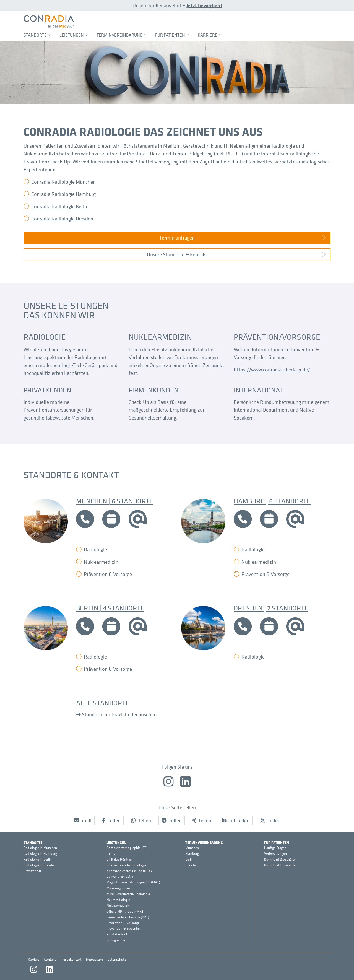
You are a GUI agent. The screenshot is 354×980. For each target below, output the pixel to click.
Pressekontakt (71, 959)
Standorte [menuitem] (37, 35)
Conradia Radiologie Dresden (62, 219)
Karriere (34, 959)
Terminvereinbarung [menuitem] (122, 35)
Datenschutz (117, 959)
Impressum (94, 959)
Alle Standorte (103, 703)
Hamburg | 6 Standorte (272, 501)
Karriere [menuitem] (210, 35)
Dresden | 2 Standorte (271, 608)
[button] (83, 821)
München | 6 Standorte (115, 501)
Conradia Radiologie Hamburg (63, 194)
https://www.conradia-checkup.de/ (272, 370)
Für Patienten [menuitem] (172, 35)
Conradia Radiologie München (63, 182)
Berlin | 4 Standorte (110, 608)
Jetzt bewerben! (204, 5)
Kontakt (50, 959)
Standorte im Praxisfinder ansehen (119, 714)
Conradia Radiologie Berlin (60, 206)
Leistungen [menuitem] (74, 35)
